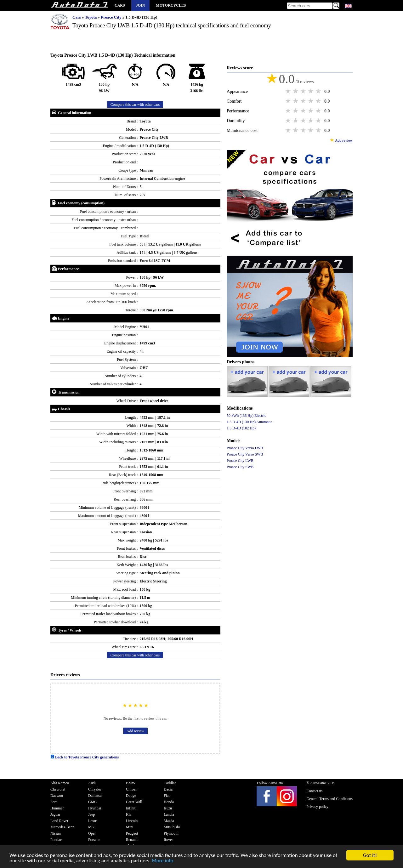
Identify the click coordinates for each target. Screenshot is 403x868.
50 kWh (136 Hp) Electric (246, 416)
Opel (92, 833)
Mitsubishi (172, 827)
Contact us (314, 791)
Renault (132, 840)
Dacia (168, 789)
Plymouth (171, 833)
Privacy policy (317, 807)
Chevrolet (58, 789)
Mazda (169, 821)
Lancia (169, 814)
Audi (92, 783)
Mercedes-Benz (62, 827)
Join (141, 5)
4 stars (311, 91)
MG (91, 827)
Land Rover (59, 821)
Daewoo (57, 796)
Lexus (93, 821)
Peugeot (132, 833)
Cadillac (170, 783)
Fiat (167, 796)
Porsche (94, 840)
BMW (131, 783)
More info (162, 861)
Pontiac (56, 840)
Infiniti (131, 808)
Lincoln (132, 821)
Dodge (131, 796)
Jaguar (55, 814)
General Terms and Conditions (329, 799)
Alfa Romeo (60, 783)
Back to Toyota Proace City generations (85, 757)
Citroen (132, 789)
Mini (130, 827)
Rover (168, 840)
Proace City (111, 17)
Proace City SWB (240, 467)
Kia (129, 814)
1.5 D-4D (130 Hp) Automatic (250, 422)
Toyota (91, 17)
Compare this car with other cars (135, 105)
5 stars (319, 91)
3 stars (304, 91)
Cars (120, 5)
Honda (169, 802)
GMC (92, 802)
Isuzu (168, 808)
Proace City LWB (240, 461)
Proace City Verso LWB (245, 448)
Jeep (91, 814)
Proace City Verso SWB (245, 454)
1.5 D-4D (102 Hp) (241, 428)
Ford (54, 802)
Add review (135, 731)
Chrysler (95, 789)
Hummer (57, 808)
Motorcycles (171, 5)
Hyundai (95, 808)
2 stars (296, 91)
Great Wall (134, 802)
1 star (289, 91)
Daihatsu (95, 796)
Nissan (56, 833)
